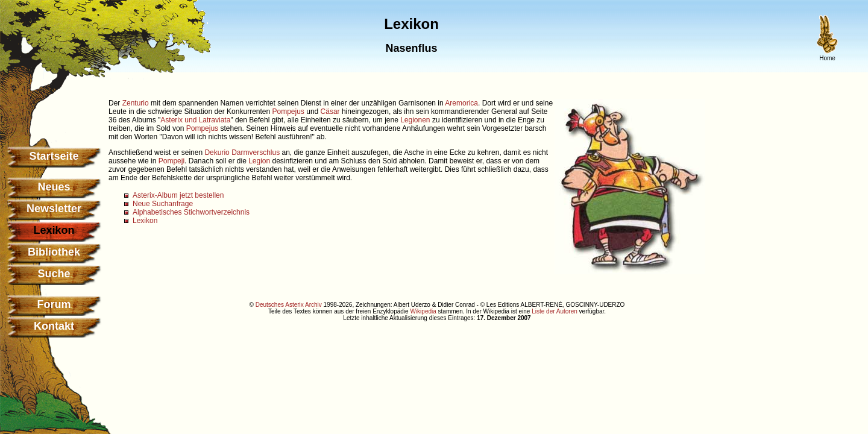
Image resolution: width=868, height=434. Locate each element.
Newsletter (54, 209)
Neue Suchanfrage (163, 204)
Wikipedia (423, 311)
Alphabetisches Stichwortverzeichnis (191, 212)
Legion (259, 161)
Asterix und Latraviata (195, 120)
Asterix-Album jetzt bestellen (178, 195)
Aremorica (461, 103)
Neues (54, 187)
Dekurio (217, 153)
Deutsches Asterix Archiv (289, 305)
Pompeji (171, 161)
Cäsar (330, 112)
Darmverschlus (256, 153)
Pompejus (288, 112)
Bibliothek (54, 252)
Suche (54, 274)
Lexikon (145, 221)
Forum (54, 304)
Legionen (415, 120)
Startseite (54, 156)
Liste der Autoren (555, 311)
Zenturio (136, 103)
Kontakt (54, 326)
